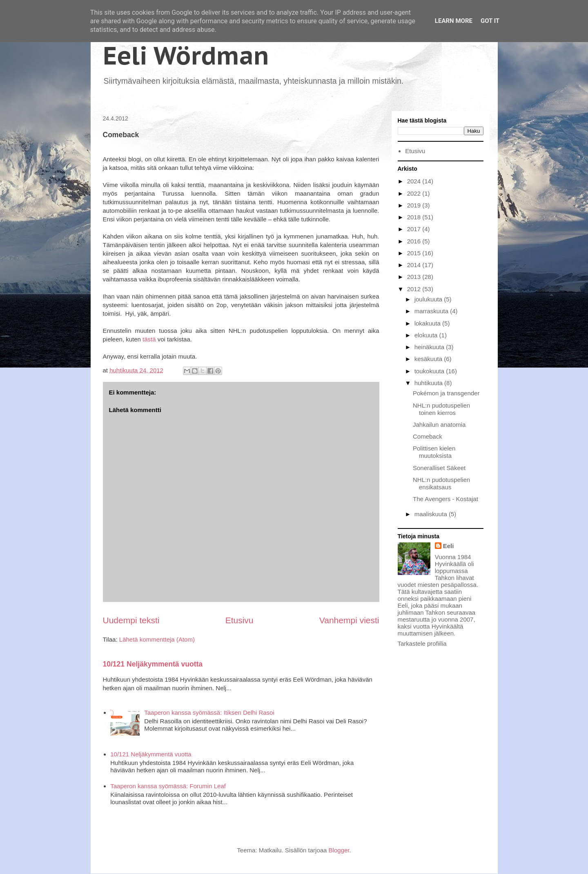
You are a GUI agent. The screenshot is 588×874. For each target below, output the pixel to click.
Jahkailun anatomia (439, 425)
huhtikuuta (429, 383)
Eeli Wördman (186, 56)
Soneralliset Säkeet (439, 468)
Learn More (454, 21)
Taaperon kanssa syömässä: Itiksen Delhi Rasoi (209, 712)
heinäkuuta (430, 347)
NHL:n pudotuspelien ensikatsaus (441, 483)
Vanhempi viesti (349, 620)
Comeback (428, 436)
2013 (415, 277)
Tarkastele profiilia (422, 643)
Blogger (339, 850)
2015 (415, 253)
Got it (490, 21)
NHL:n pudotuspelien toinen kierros (441, 409)
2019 (415, 205)
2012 (415, 289)
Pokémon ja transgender (446, 393)
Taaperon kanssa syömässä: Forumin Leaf (168, 786)
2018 (415, 217)
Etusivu (239, 620)
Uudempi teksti (131, 620)
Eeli (449, 546)
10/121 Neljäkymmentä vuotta (153, 664)
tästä (149, 339)
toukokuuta (430, 371)
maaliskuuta (432, 514)
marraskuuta (432, 311)
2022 (415, 193)
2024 (415, 181)
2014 (415, 265)
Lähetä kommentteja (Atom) (157, 639)
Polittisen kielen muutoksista (434, 452)
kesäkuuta (429, 359)
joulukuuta (429, 299)
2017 (415, 229)
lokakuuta (428, 323)
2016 (415, 241)
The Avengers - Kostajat (445, 499)
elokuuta (427, 335)
